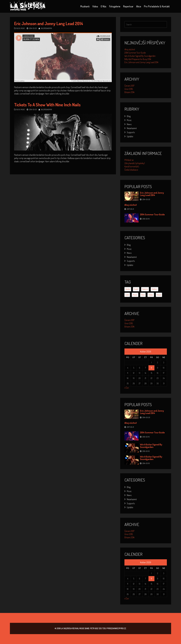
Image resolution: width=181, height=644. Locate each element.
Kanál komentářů (132, 166)
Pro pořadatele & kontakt (157, 6)
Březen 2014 (129, 92)
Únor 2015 (129, 89)
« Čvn (127, 388)
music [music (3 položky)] (135, 295)
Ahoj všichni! (130, 49)
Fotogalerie (115, 6)
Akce (139, 6)
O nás (104, 6)
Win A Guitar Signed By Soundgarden (140, 56)
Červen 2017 (129, 86)
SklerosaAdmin (46, 28)
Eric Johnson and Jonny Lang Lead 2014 (49, 23)
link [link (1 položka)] (127, 295)
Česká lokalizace (131, 170)
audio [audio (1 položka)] (128, 289)
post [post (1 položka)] (143, 295)
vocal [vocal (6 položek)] (159, 295)
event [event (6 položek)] (136, 289)
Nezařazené (132, 128)
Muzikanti (85, 6)
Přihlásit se (129, 160)
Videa (95, 6)
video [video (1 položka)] (151, 295)
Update (130, 136)
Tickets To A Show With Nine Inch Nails (47, 105)
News (129, 124)
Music (23, 28)
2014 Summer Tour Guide (135, 53)
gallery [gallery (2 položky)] (154, 289)
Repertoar (128, 6)
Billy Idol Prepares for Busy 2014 (138, 59)
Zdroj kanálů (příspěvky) (135, 163)
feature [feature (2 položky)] (145, 289)
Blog (18, 28)
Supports (131, 132)
